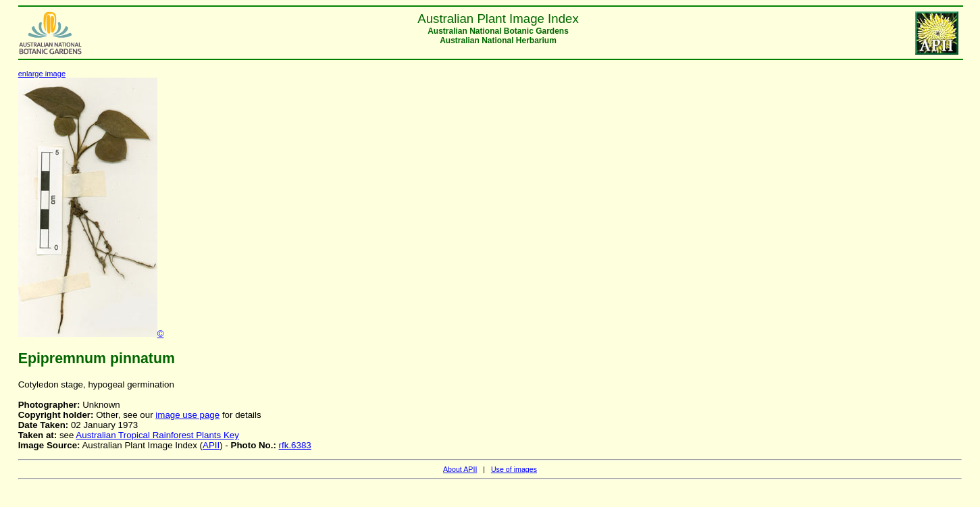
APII (211, 445)
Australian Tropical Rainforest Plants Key (157, 435)
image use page (187, 415)
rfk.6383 (295, 445)
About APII (460, 469)
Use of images (514, 469)
